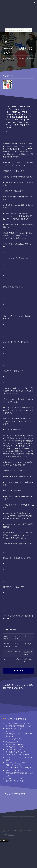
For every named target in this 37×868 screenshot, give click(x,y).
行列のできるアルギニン (14, 765)
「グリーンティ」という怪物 (16, 762)
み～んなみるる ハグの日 (14, 778)
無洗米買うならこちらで (14, 728)
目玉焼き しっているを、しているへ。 (19, 755)
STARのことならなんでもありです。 (18, 723)
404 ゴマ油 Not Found (13, 741)
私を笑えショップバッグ (14, 747)
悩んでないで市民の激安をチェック (18, 726)
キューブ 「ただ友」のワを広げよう (18, 768)
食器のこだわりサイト (13, 770)
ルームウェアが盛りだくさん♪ (14, 830)
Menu (34, 2)
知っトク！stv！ (11, 731)
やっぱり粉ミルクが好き (14, 739)
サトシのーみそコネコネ (14, 744)
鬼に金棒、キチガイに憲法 (15, 781)
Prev (11, 818)
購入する (20, 671)
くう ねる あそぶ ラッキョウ (15, 752)
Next (26, 818)
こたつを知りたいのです (14, 749)
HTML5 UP (11, 835)
